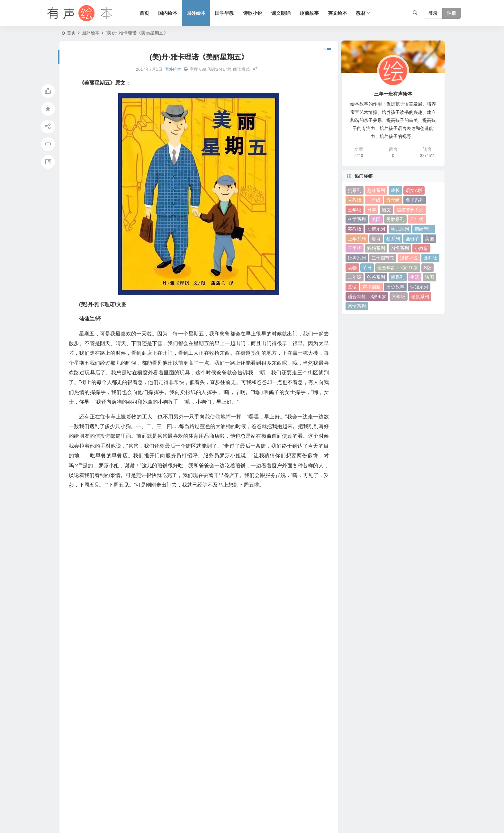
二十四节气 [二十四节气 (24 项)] (383, 258)
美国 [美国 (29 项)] (376, 219)
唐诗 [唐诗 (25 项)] (376, 239)
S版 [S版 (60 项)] (427, 268)
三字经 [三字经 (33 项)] (355, 248)
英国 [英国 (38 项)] (429, 239)
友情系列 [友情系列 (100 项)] (376, 229)
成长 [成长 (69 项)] (395, 190)
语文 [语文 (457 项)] (386, 210)
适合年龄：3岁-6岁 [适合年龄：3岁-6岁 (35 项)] (367, 297)
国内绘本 (168, 13)
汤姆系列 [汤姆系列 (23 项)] (357, 258)
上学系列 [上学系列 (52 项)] (357, 239)
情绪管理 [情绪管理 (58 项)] (424, 229)
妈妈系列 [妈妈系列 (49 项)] (376, 248)
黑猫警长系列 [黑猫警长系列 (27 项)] (410, 210)
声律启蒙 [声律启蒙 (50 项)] (372, 287)
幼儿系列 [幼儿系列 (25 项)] (400, 229)
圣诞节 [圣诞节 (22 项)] (412, 239)
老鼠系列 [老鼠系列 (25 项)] (420, 297)
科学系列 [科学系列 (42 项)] (357, 219)
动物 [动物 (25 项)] (352, 268)
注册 (452, 13)
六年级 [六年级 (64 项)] (399, 297)
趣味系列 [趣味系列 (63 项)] (376, 190)
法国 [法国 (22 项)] (429, 277)
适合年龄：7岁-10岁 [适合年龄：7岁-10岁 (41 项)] (398, 268)
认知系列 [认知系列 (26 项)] (419, 287)
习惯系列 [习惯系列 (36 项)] (400, 248)
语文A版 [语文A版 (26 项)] (414, 190)
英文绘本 (337, 13)
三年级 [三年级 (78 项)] (355, 210)
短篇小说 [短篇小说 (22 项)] (409, 258)
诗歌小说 (253, 13)
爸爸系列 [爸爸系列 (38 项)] (376, 277)
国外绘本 (196, 13)
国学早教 (224, 13)
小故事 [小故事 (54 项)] (421, 248)
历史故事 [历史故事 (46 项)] (395, 287)
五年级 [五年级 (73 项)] (393, 200)
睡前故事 (309, 13)
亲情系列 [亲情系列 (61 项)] (357, 306)
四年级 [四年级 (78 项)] (417, 219)
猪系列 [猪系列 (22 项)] (393, 239)
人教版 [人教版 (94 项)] (355, 200)
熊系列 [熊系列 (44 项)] (398, 277)
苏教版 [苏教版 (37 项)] (355, 229)
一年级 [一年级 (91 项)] (374, 200)
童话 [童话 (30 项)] (352, 287)
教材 (361, 13)
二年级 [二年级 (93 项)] (355, 277)
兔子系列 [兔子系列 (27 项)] (415, 200)
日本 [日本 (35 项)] (372, 210)
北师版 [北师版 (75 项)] (430, 258)
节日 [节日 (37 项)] (367, 268)
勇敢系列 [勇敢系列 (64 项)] (395, 219)
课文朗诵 (281, 13)
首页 (144, 13)
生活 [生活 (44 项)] (415, 277)
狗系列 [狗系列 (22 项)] (355, 190)
